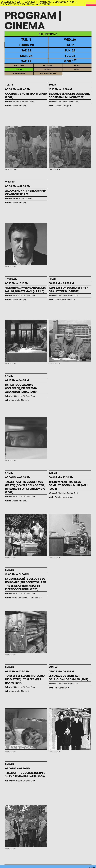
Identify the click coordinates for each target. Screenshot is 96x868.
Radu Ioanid (35, 598)
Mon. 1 (70, 61)
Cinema (19, 71)
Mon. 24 (26, 56)
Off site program (48, 75)
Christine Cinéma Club (20, 296)
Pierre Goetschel (19, 598)
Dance (77, 71)
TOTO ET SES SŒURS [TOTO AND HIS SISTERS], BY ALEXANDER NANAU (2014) (25, 679)
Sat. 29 (26, 61)
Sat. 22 (26, 50)
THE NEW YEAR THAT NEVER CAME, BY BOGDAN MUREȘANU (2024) (68, 485)
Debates (48, 71)
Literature (48, 67)
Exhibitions (48, 34)
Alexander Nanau (19, 400)
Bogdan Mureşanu (63, 497)
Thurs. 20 (26, 45)
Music (77, 67)
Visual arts (19, 67)
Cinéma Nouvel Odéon (20, 102)
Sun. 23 (70, 50)
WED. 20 (70, 39)
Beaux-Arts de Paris (19, 199)
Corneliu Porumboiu (64, 300)
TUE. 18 (26, 39)
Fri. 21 (70, 45)
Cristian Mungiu (19, 106)
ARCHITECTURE (19, 75)
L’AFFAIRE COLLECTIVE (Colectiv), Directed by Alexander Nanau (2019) (21, 388)
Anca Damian (61, 688)
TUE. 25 (70, 56)
